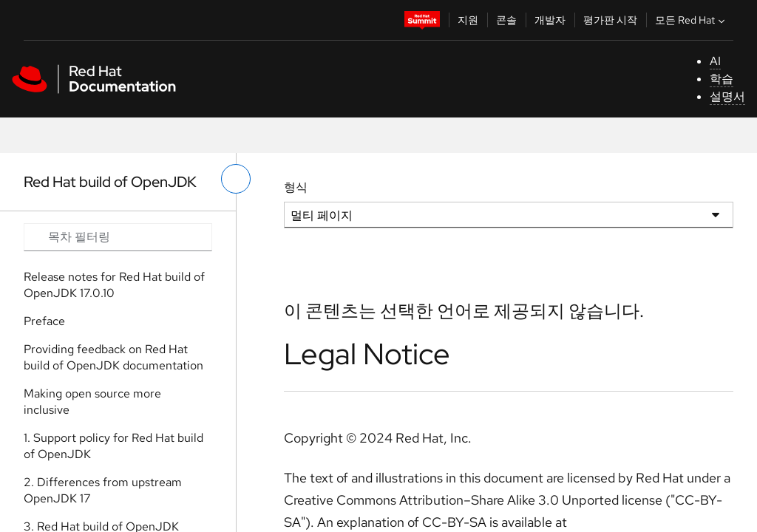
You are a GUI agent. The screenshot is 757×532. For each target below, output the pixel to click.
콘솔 (506, 20)
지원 (468, 20)
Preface (44, 321)
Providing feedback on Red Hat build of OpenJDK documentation (113, 357)
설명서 (727, 96)
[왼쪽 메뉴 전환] (236, 179)
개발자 (550, 20)
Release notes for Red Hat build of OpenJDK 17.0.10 (114, 285)
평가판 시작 (610, 20)
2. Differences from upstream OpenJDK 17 (103, 490)
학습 (722, 79)
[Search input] (118, 237)
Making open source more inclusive (92, 402)
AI (715, 61)
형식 (296, 187)
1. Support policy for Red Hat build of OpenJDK (113, 446)
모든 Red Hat (692, 20)
